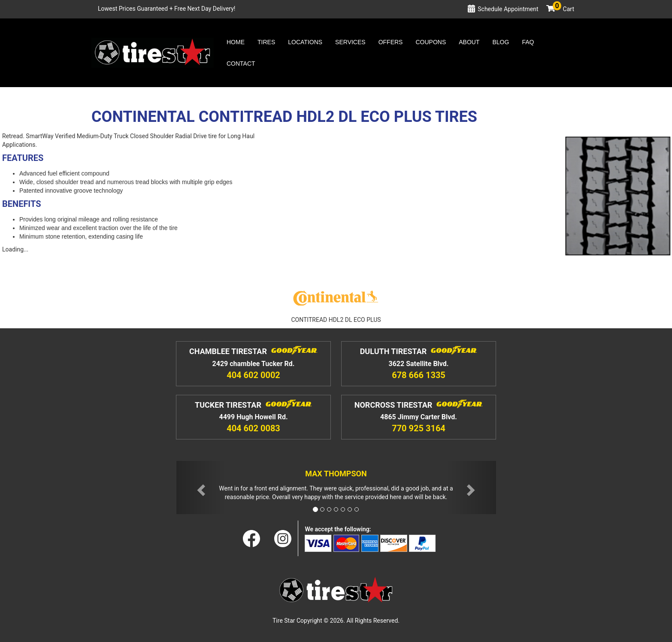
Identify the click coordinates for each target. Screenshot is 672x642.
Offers (391, 42)
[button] (200, 488)
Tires (266, 42)
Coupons (431, 42)
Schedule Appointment (508, 9)
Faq (528, 42)
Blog (501, 42)
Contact (241, 64)
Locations (305, 42)
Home (236, 42)
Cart (563, 9)
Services (350, 42)
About (469, 42)
